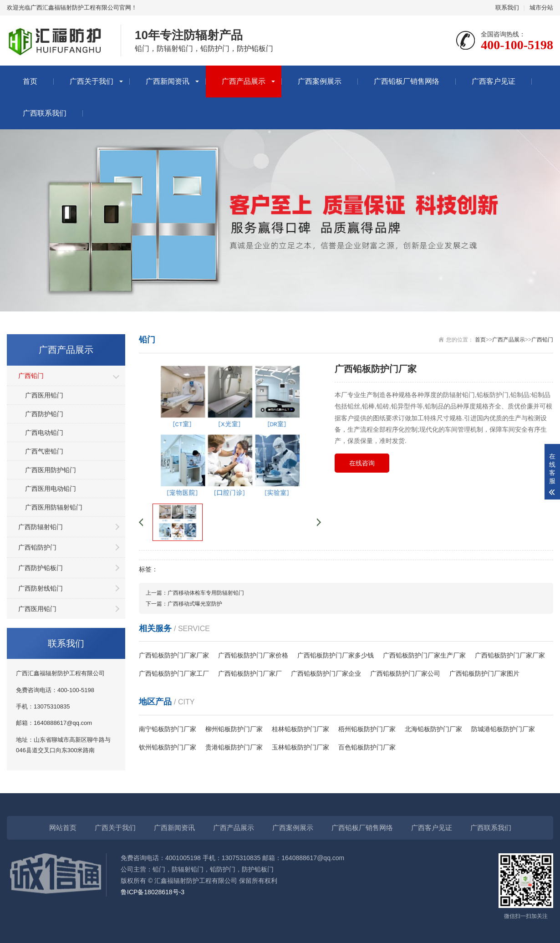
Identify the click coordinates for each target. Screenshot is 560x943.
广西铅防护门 (37, 547)
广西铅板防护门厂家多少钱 (336, 655)
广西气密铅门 (44, 451)
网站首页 (63, 828)
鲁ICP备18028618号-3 (153, 892)
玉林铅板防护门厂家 (300, 747)
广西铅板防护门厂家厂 (250, 673)
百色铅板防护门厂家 (367, 747)
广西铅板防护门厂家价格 (253, 655)
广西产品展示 (244, 81)
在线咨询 (362, 463)
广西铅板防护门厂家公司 (405, 673)
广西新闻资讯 (168, 81)
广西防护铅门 (44, 414)
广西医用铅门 (44, 395)
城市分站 (541, 8)
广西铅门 (31, 376)
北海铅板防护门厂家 (433, 729)
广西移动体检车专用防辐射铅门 (206, 593)
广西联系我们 (45, 113)
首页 (30, 81)
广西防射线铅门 (41, 588)
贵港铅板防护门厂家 (234, 747)
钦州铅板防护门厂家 (168, 747)
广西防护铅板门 (41, 568)
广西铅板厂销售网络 (407, 81)
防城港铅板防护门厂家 (503, 729)
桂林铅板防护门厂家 (300, 729)
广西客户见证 (494, 81)
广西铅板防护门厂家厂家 (174, 655)
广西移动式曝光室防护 (195, 604)
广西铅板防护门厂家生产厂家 (424, 655)
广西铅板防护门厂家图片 (484, 673)
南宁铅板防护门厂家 (168, 729)
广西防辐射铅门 (41, 527)
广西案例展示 (320, 81)
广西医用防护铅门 (51, 470)
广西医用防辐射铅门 (54, 507)
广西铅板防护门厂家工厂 (174, 673)
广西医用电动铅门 (51, 489)
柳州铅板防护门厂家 (234, 729)
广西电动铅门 (44, 433)
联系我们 (507, 8)
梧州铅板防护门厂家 (367, 729)
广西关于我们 (92, 81)
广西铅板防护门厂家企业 (326, 673)
